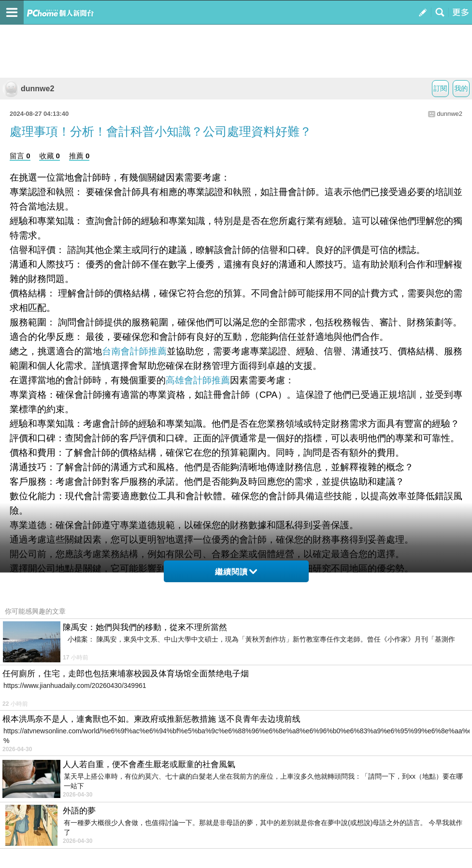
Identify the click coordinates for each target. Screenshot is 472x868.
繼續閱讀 (236, 572)
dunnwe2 (28, 89)
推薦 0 (79, 156)
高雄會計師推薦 (198, 380)
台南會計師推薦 (134, 351)
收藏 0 (50, 156)
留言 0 (20, 156)
